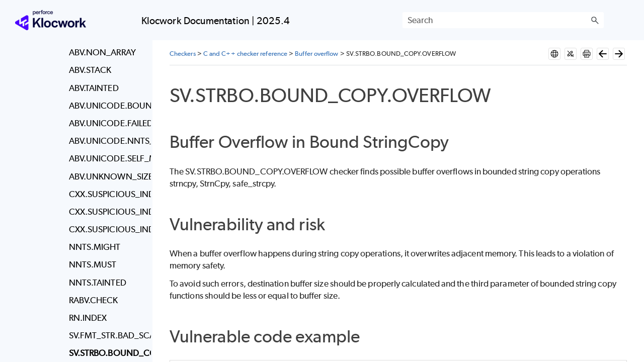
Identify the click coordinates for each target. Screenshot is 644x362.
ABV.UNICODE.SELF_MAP (107, 158)
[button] (595, 20)
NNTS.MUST (93, 264)
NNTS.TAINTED (98, 283)
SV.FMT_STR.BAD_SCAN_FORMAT (107, 335)
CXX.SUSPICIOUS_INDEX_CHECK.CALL (107, 212)
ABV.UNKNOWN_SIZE (107, 176)
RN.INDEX (88, 318)
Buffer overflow (316, 54)
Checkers (183, 54)
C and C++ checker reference (245, 54)
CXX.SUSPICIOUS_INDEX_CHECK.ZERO (107, 229)
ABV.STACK (90, 70)
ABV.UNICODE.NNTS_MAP (107, 141)
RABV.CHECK (94, 300)
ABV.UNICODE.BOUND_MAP (107, 106)
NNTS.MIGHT (95, 247)
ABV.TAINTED (94, 88)
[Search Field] (503, 20)
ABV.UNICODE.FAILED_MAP (107, 123)
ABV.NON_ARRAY (102, 52)
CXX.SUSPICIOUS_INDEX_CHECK (107, 194)
